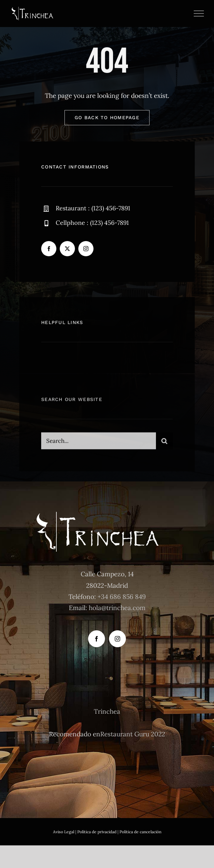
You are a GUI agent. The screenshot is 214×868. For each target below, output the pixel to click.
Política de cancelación (140, 832)
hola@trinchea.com (117, 608)
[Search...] (99, 444)
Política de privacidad (97, 832)
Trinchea (107, 711)
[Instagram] (117, 639)
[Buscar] (164, 444)
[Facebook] (97, 639)
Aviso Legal (64, 832)
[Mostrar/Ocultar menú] (199, 14)
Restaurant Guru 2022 (133, 734)
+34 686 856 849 (122, 597)
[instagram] (86, 249)
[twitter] (67, 249)
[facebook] (49, 249)
